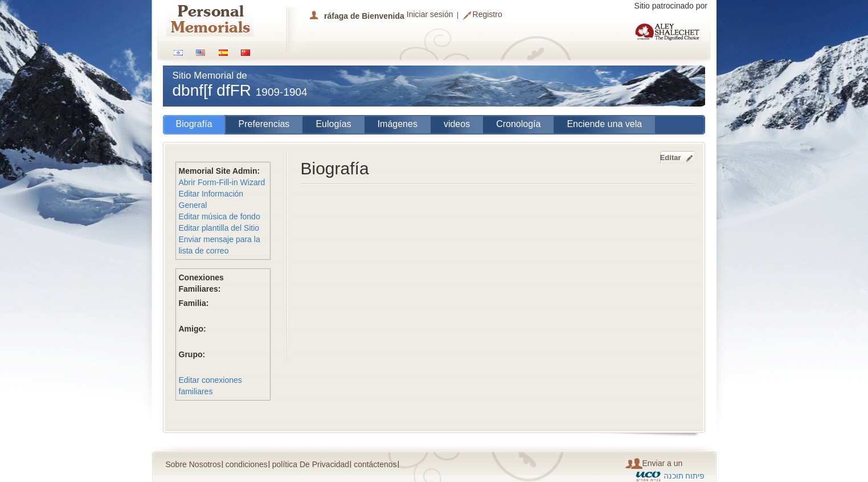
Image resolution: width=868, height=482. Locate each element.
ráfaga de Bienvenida (364, 16)
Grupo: (192, 354)
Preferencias (264, 124)
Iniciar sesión (430, 14)
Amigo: (193, 329)
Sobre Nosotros (193, 464)
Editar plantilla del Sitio (219, 228)
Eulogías (333, 124)
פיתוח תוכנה (684, 476)
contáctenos (375, 464)
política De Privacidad (311, 464)
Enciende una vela (604, 124)
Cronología (518, 124)
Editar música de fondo (220, 217)
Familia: (194, 303)
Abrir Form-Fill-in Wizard (222, 182)
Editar (671, 158)
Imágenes (398, 124)
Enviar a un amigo (654, 463)
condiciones (247, 464)
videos (457, 124)
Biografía (194, 124)
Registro (488, 15)
